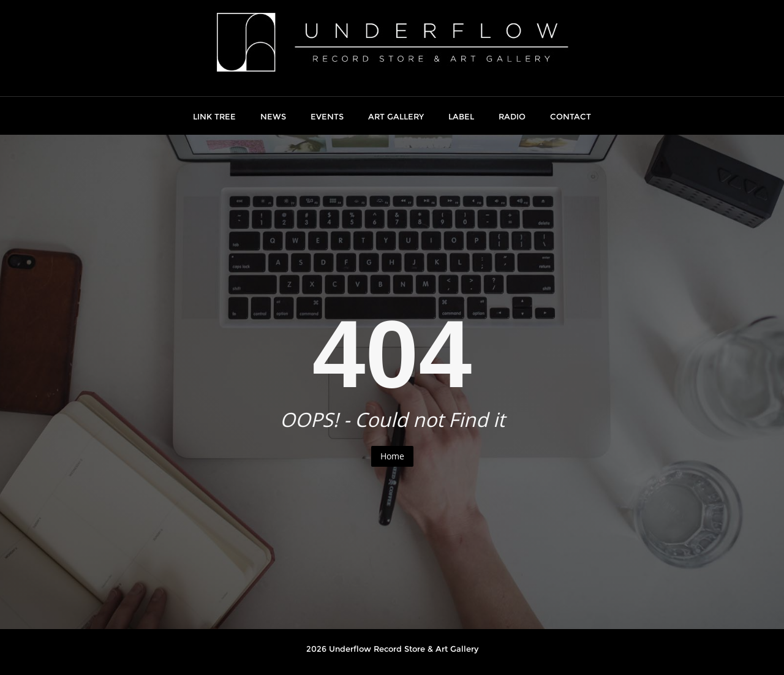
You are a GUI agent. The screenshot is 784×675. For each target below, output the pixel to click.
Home (392, 456)
